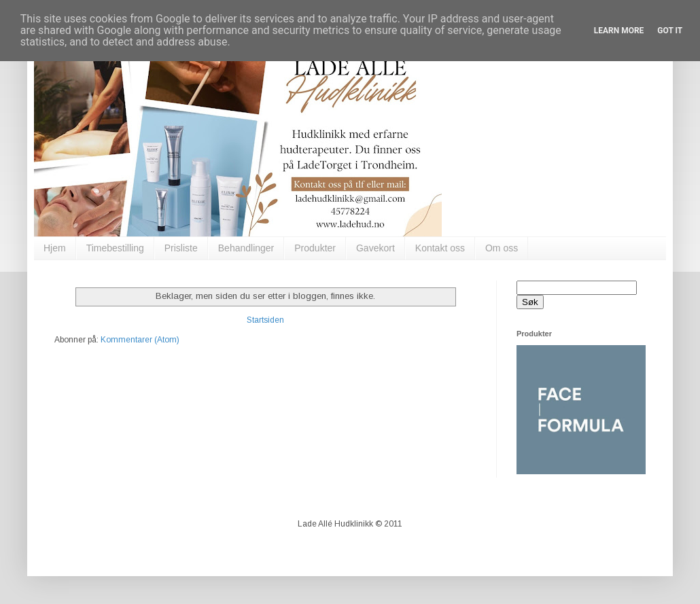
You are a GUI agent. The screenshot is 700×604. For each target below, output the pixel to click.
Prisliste (181, 248)
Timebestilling (115, 248)
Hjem (55, 248)
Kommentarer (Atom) (140, 340)
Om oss (502, 248)
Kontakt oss (440, 248)
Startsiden (265, 320)
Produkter (315, 248)
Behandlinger (246, 248)
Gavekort (375, 248)
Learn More (619, 31)
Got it (670, 31)
